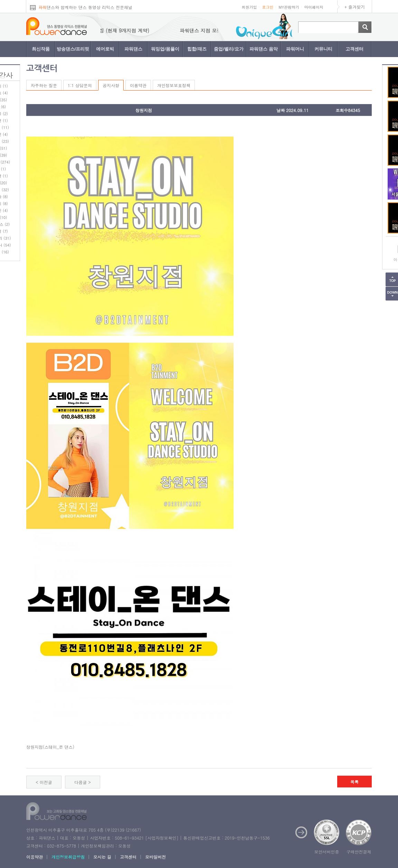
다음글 (80, 782)
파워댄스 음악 (264, 49)
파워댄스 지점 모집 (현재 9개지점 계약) (110, 30)
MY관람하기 (289, 7)
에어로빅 (105, 49)
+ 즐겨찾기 (355, 7)
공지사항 (111, 85)
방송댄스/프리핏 (73, 49)
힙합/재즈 (197, 49)
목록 (354, 782)
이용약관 (138, 85)
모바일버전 (155, 857)
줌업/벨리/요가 (229, 49)
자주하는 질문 (44, 85)
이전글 (46, 782)
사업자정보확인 (162, 838)
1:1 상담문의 (80, 85)
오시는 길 (102, 857)
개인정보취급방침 (68, 857)
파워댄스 (133, 49)
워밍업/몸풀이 (165, 49)
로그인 (268, 7)
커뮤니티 (323, 49)
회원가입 (249, 7)
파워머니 (295, 49)
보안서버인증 (327, 852)
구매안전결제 (359, 852)
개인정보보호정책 (174, 85)
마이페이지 (314, 7)
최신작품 (41, 49)
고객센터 (354, 49)
